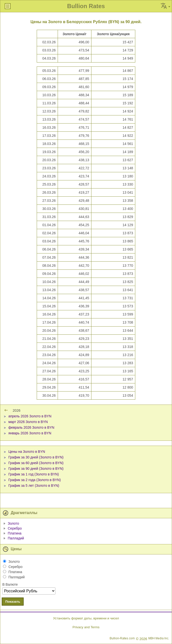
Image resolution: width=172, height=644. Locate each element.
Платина (14, 533)
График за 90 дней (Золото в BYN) (36, 469)
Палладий (16, 538)
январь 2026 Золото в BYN (30, 433)
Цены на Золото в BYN (27, 452)
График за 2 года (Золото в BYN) (35, 480)
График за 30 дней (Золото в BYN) (36, 457)
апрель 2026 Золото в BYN (30, 416)
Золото (13, 523)
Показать (13, 602)
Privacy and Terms (86, 627)
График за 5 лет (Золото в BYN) (34, 486)
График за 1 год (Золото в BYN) (34, 474)
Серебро (15, 528)
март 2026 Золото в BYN (28, 422)
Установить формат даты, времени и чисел (86, 618)
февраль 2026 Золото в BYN (31, 427)
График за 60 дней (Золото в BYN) (36, 463)
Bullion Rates (86, 6)
